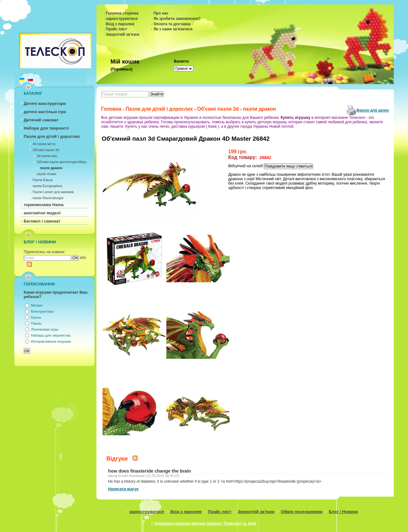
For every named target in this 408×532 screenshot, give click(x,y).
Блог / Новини (343, 512)
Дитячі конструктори (45, 104)
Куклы (36, 317)
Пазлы (36, 323)
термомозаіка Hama (44, 205)
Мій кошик (125, 62)
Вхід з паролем (120, 24)
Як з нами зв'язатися (173, 29)
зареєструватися (122, 19)
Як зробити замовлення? (177, 19)
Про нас (161, 13)
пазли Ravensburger (48, 198)
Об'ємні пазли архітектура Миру (62, 162)
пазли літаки (46, 174)
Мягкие (37, 305)
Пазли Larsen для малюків (53, 192)
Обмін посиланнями (302, 512)
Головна (111, 109)
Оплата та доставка (172, 24)
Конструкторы (42, 311)
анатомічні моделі (42, 213)
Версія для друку (373, 110)
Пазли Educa (43, 180)
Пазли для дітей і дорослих (52, 136)
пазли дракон (51, 168)
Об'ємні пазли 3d (46, 150)
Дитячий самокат (41, 120)
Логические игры (45, 329)
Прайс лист (117, 29)
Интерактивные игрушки (51, 341)
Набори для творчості (46, 128)
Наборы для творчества (51, 335)
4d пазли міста (44, 144)
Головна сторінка (122, 13)
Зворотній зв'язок (123, 34)
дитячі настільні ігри (45, 112)
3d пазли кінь (47, 156)
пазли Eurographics (47, 186)
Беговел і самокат (42, 221)
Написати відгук (123, 489)
